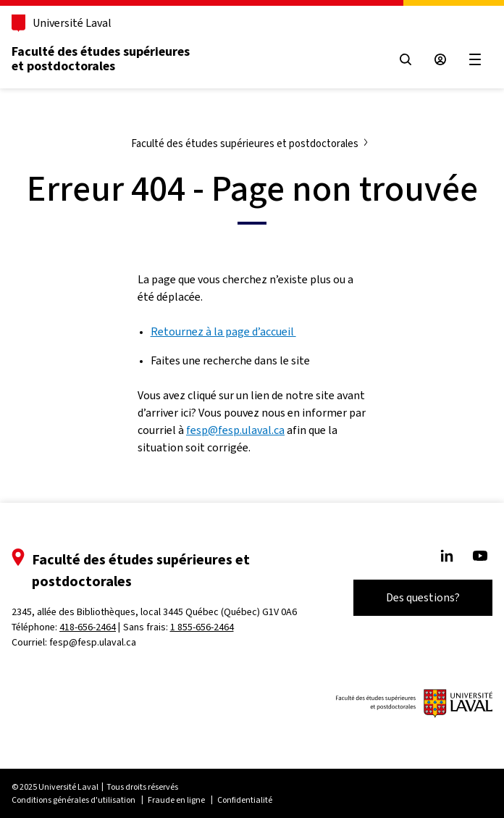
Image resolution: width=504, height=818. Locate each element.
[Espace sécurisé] (440, 59)
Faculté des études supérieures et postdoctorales (101, 59)
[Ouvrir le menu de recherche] (406, 59)
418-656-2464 (88, 627)
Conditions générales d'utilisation (73, 800)
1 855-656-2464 (202, 627)
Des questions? (423, 597)
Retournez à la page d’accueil (223, 331)
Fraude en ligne (176, 800)
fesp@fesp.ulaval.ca (235, 430)
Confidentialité (245, 800)
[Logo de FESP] (414, 704)
